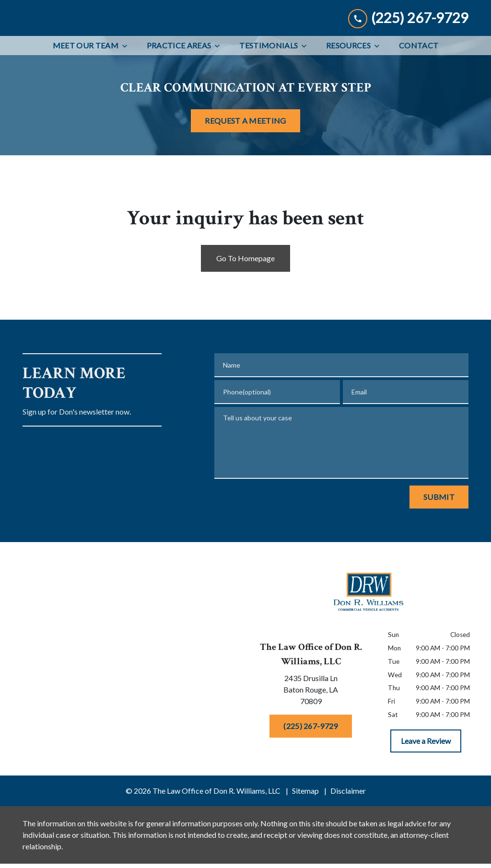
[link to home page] (75, 38)
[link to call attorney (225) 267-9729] (408, 38)
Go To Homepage (245, 299)
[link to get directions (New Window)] (311, 732)
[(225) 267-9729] (310, 766)
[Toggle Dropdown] (128, 87)
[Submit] (439, 538)
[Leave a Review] (426, 782)
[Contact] (419, 86)
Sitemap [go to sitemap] (305, 831)
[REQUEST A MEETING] (245, 161)
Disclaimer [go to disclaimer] (348, 831)
